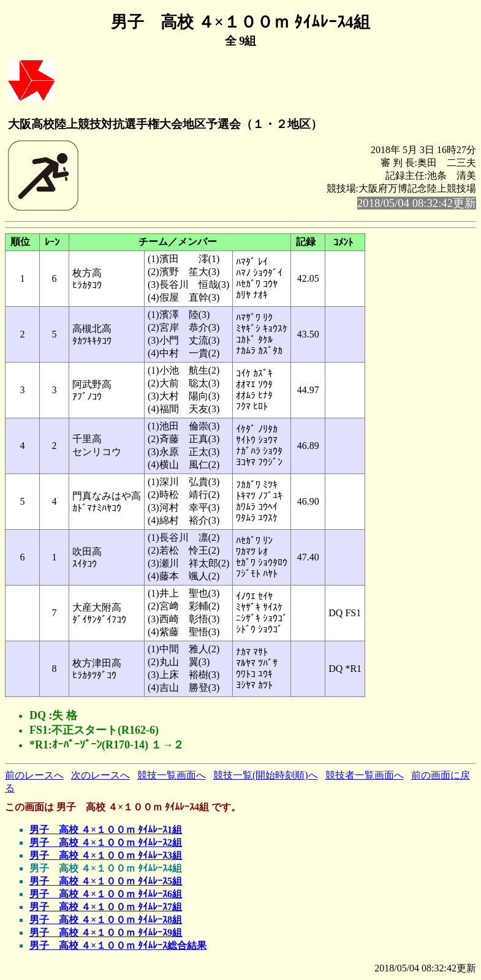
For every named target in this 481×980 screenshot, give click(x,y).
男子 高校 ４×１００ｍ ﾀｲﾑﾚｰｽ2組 (106, 842)
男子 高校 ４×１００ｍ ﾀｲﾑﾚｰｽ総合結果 (118, 945)
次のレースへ (100, 775)
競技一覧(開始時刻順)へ (266, 775)
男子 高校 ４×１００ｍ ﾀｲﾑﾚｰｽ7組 (106, 907)
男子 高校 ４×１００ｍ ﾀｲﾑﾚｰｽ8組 (106, 920)
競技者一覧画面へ (365, 775)
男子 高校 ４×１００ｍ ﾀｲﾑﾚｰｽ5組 (106, 881)
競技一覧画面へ (172, 775)
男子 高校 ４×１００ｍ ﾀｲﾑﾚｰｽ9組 (106, 933)
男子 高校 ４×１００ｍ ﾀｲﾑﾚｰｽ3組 (106, 855)
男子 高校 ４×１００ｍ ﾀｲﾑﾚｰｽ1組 (106, 830)
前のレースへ (34, 775)
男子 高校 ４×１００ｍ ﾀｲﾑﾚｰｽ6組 (106, 894)
